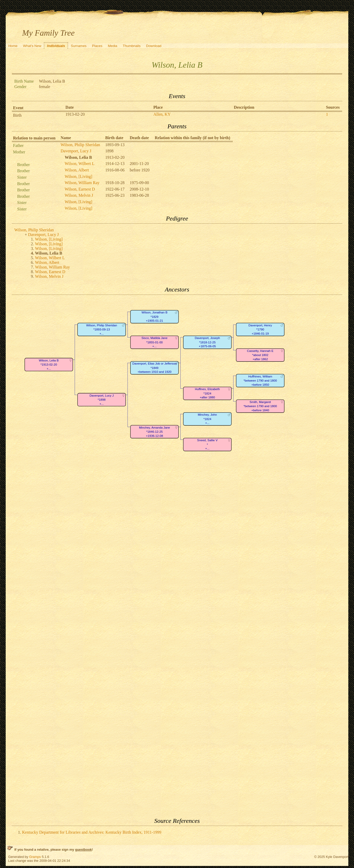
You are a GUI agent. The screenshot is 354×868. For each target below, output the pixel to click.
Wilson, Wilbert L (79, 164)
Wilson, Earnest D (80, 189)
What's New (32, 46)
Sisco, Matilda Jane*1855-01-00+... (154, 342)
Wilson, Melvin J (79, 195)
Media (112, 46)
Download (154, 46)
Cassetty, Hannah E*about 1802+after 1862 (260, 355)
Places (97, 46)
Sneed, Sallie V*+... (207, 444)
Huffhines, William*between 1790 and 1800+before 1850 (260, 381)
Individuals (56, 46)
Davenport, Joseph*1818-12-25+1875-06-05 (207, 342)
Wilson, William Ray (82, 183)
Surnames (79, 46)
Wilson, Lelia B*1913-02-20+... (49, 365)
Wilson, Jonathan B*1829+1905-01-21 (154, 317)
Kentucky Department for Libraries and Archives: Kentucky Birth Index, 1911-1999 (92, 832)
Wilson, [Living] (78, 176)
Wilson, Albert (77, 170)
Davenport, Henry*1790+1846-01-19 (260, 329)
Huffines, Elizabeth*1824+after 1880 (207, 393)
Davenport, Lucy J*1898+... (102, 399)
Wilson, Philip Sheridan (80, 145)
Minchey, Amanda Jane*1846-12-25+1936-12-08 (154, 432)
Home (13, 46)
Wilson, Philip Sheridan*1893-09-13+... (101, 329)
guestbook (83, 850)
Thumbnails (132, 46)
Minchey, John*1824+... (207, 419)
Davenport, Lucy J (76, 151)
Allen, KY (162, 114)
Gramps (35, 857)
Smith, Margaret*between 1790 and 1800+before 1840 (260, 406)
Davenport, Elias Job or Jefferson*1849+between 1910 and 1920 (154, 368)
